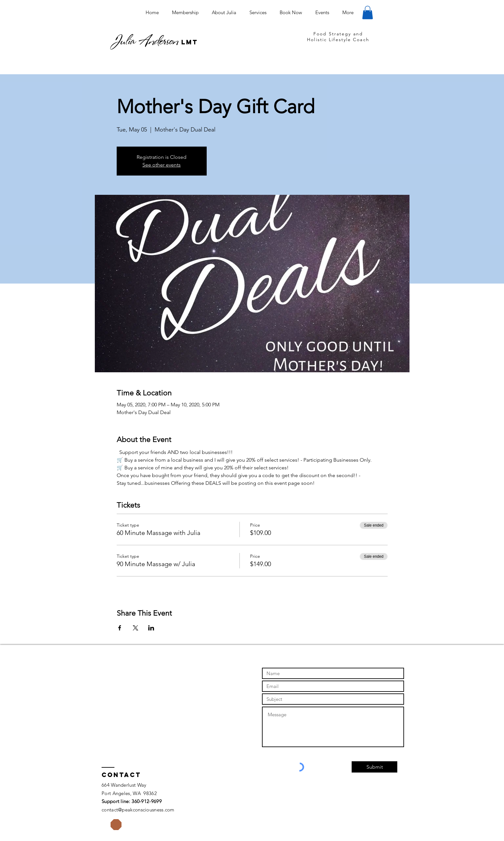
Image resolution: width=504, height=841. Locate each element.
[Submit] (374, 767)
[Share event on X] (135, 628)
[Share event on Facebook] (120, 628)
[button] (368, 13)
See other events (162, 165)
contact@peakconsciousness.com (138, 810)
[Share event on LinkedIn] (151, 628)
